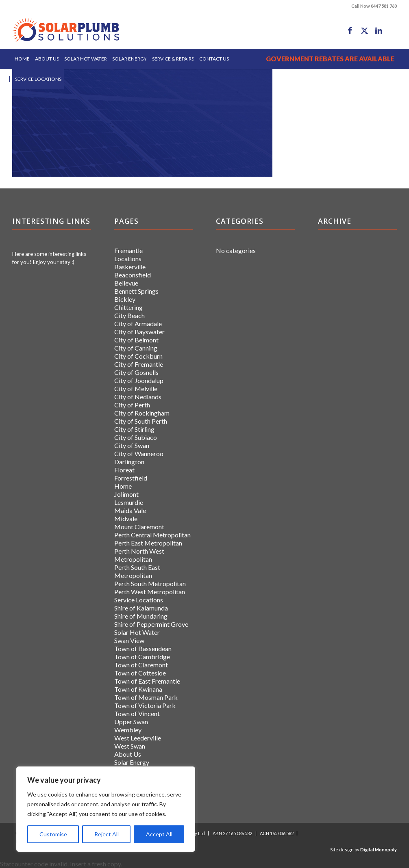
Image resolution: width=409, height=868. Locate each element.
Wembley (128, 730)
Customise (53, 834)
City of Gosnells (136, 372)
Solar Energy (132, 762)
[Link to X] (364, 30)
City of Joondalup (139, 380)
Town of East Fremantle (147, 681)
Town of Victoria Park (145, 705)
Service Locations (139, 600)
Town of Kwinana (138, 689)
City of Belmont (136, 340)
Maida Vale (130, 510)
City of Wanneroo (139, 453)
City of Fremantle (139, 364)
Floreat (124, 470)
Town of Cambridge (142, 657)
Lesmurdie (129, 502)
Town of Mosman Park (146, 697)
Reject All (107, 834)
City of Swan (132, 445)
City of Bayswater (139, 332)
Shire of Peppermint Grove (151, 624)
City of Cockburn (138, 356)
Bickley (125, 299)
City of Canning (136, 348)
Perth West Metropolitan (150, 592)
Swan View (129, 640)
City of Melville (136, 389)
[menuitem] (22, 59)
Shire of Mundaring (141, 616)
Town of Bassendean (143, 648)
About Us (128, 754)
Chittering (128, 307)
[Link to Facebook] (350, 30)
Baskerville (130, 267)
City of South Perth (141, 421)
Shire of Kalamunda (141, 608)
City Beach (129, 315)
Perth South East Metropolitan (137, 571)
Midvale (126, 518)
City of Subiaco (136, 437)
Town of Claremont (141, 665)
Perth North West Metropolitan (139, 555)
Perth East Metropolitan (148, 543)
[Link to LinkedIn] (379, 30)
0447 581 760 (384, 6)
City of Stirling (134, 429)
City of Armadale (138, 324)
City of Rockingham (142, 413)
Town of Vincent (137, 713)
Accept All (159, 834)
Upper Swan (131, 722)
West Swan (130, 746)
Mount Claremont (139, 527)
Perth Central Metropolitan (152, 535)
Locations (128, 259)
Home (123, 486)
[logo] (66, 30)
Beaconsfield (133, 275)
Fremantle (128, 250)
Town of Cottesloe (140, 673)
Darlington (129, 462)
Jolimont (126, 494)
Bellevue (126, 283)
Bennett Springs (136, 291)
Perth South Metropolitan (150, 583)
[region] (106, 809)
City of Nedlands (138, 397)
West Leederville (138, 738)
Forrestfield (131, 478)
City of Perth (132, 405)
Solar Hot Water (137, 632)
